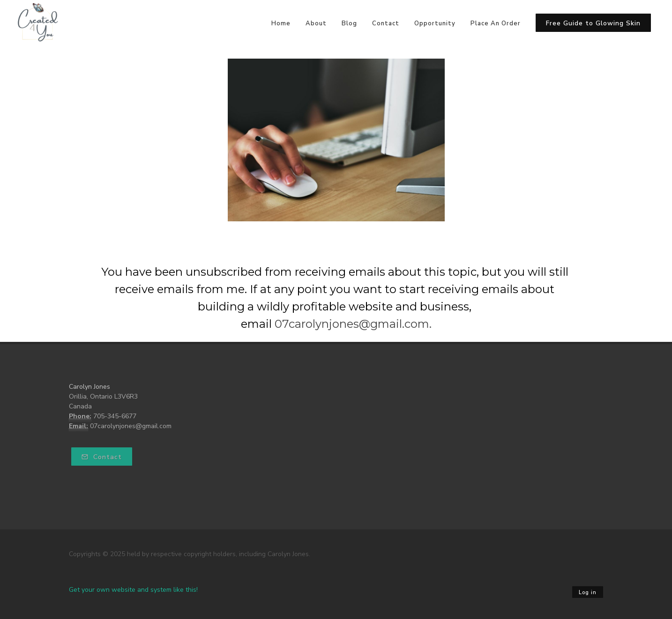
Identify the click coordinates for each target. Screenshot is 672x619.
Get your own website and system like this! (133, 590)
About (316, 23)
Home (281, 23)
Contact (386, 23)
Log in (588, 593)
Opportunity (435, 23)
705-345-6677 (115, 416)
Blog (349, 23)
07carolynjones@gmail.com (131, 426)
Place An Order (496, 23)
